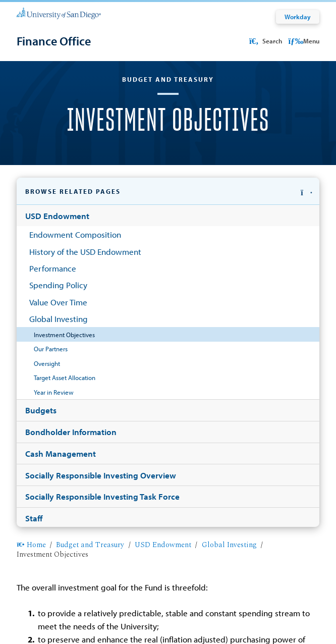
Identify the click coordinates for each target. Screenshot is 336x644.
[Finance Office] (54, 41)
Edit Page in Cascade (168, 601)
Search (265, 41)
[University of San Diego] (59, 13)
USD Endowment (163, 235)
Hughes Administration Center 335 (117, 452)
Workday (298, 17)
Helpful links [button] (59, 569)
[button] (168, 204)
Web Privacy (57, 614)
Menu (303, 41)
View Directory (53, 535)
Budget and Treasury (90, 235)
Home (31, 235)
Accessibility (155, 614)
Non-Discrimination (106, 614)
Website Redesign (202, 614)
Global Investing (229, 235)
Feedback (246, 614)
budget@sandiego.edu (81, 502)
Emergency (281, 614)
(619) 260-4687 (257, 452)
